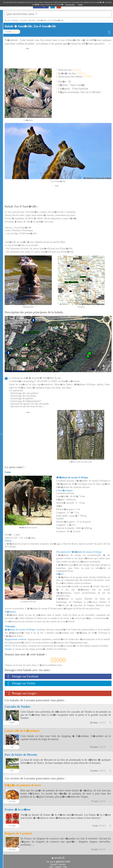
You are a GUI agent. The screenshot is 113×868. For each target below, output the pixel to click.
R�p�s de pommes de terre (23, 784)
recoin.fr (59, 856)
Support (58, 865)
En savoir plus (70, 4)
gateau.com (63, 860)
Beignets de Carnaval (18, 832)
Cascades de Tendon (17, 705)
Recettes (62, 863)
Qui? (51, 865)
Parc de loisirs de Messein (21, 753)
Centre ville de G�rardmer (22, 729)
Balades (54, 863)
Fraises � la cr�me (18, 808)
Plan (65, 865)
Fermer (80, 4)
